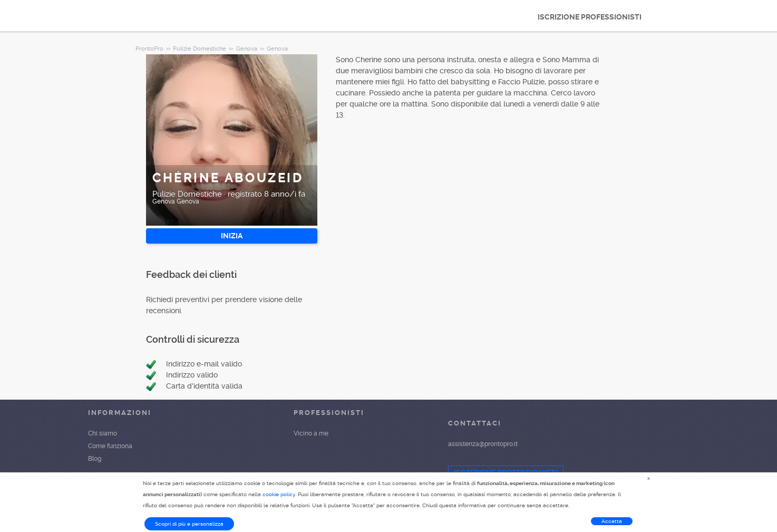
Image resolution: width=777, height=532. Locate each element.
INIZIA (232, 236)
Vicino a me (311, 433)
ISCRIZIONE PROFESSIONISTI (590, 17)
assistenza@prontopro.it (483, 444)
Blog (95, 459)
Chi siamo (103, 433)
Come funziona (110, 446)
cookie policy (279, 494)
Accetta (612, 521)
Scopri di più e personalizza (189, 524)
